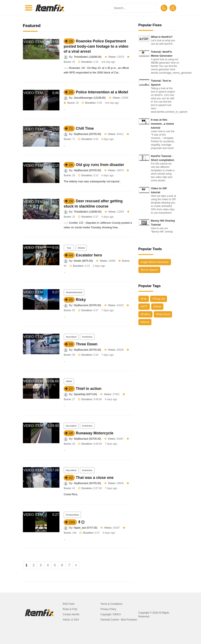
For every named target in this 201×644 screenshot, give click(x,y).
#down (81, 248)
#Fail (144, 299)
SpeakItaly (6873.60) (85, 394)
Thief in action (89, 389)
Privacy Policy (108, 609)
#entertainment (74, 292)
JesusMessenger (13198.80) (90, 98)
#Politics (145, 314)
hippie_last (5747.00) (85, 528)
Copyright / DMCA (111, 614)
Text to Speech (149, 270)
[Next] (76, 565)
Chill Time (85, 128)
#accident (71, 337)
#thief (69, 381)
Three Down (87, 344)
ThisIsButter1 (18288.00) (88, 57)
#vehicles (87, 337)
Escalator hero (89, 255)
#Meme (145, 322)
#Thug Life (159, 299)
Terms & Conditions (112, 604)
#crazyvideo (72, 515)
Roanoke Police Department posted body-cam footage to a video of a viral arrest (96, 46)
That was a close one (95, 478)
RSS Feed (69, 604)
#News (157, 306)
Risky (81, 300)
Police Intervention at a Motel (102, 92)
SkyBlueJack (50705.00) (87, 134)
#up (69, 248)
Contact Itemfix (71, 614)
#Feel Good (163, 314)
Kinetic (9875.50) (83, 261)
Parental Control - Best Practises (119, 620)
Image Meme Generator (155, 262)
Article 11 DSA (71, 620)
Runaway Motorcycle (95, 433)
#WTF (144, 306)
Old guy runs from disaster (100, 165)
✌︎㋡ (81, 522)
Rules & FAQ (70, 609)
